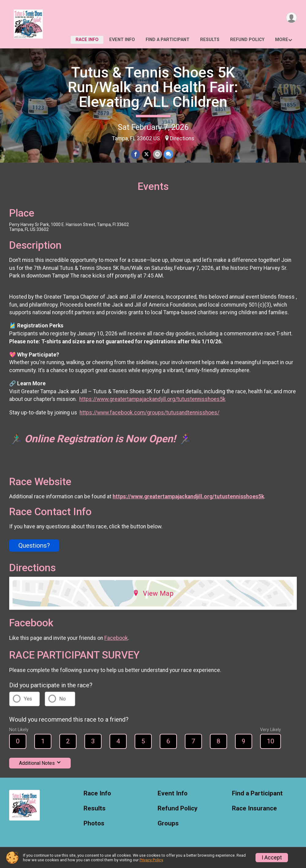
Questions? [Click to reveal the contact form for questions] (34, 547)
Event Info (122, 40)
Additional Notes (40, 765)
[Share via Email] (157, 155)
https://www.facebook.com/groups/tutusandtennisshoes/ (149, 414)
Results (210, 40)
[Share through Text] (168, 155)
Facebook (116, 640)
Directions (182, 138)
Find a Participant (168, 40)
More (282, 40)
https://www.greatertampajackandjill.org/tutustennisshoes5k (152, 401)
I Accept (272, 858)
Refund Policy (247, 40)
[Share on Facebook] (136, 155)
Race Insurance (254, 810)
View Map (153, 595)
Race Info (87, 40)
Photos (94, 825)
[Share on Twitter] (146, 155)
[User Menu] (291, 18)
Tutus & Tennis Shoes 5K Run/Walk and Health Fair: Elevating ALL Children (153, 87)
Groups (168, 825)
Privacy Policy (151, 860)
